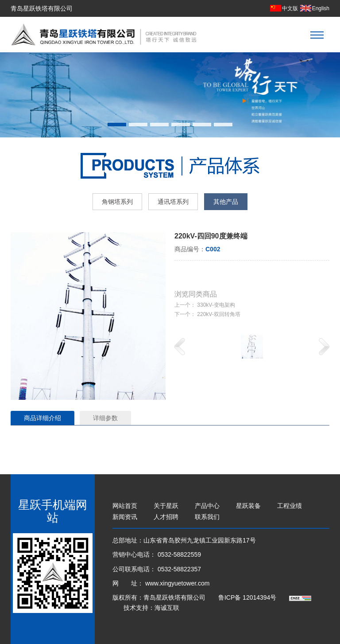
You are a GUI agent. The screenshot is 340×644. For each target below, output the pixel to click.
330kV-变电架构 (216, 305)
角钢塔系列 (117, 202)
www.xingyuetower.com (178, 583)
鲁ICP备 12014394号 (248, 597)
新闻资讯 (125, 517)
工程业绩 (290, 506)
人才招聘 (166, 517)
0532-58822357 (179, 569)
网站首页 (125, 506)
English (321, 8)
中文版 (290, 8)
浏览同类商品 (196, 294)
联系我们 (207, 517)
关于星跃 (166, 506)
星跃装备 (248, 506)
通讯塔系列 (173, 202)
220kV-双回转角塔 (218, 314)
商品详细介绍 (42, 418)
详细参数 (105, 418)
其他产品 (226, 202)
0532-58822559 (179, 554)
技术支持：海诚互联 (151, 608)
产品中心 (207, 506)
